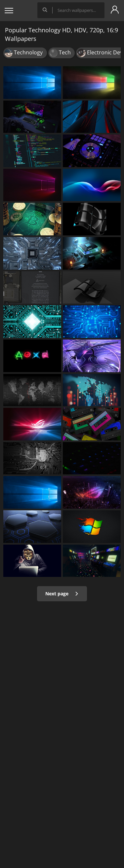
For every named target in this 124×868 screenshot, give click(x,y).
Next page (62, 594)
